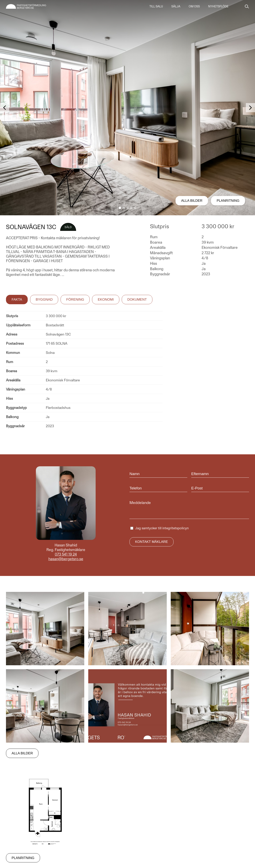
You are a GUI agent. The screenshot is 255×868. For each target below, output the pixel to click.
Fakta (17, 300)
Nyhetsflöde (218, 6)
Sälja (176, 6)
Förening (75, 300)
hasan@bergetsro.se (66, 559)
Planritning (228, 201)
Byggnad (44, 300)
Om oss (194, 6)
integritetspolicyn (176, 528)
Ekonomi (106, 300)
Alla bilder (192, 201)
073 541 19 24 (66, 554)
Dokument (137, 300)
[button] (120, 208)
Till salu (156, 6)
